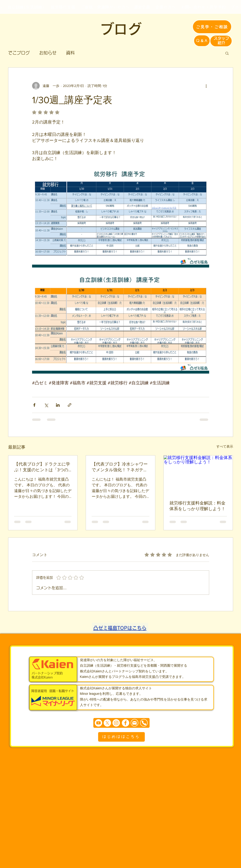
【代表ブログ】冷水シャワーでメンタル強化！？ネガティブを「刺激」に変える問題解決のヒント (120, 467)
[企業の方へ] (166, 7)
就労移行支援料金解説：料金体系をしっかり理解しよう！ (197, 506)
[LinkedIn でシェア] (58, 405)
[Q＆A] (202, 41)
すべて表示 (225, 446)
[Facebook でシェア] (34, 405)
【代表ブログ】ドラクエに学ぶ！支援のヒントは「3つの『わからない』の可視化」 (42, 467)
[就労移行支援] (63, 7)
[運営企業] (142, 7)
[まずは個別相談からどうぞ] (121, 723)
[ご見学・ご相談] (212, 27)
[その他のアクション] (206, 86)
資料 (70, 53)
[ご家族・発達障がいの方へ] (105, 7)
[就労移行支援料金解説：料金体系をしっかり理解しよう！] (198, 475)
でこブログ (19, 53)
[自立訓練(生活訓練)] (26, 7)
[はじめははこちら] (121, 737)
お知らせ (48, 53)
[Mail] (135, 723)
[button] (227, 53)
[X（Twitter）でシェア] (46, 405)
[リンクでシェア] (70, 405)
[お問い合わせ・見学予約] (203, 7)
